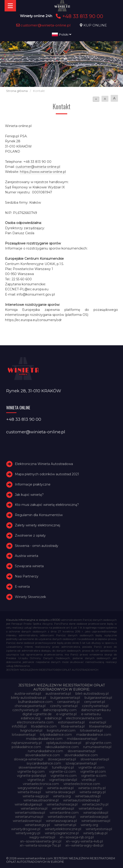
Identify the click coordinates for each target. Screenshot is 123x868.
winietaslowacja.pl (94, 817)
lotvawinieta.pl (91, 730)
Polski (62, 34)
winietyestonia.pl (99, 829)
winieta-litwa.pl (29, 792)
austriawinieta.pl (58, 694)
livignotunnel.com (61, 730)
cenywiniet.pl (95, 702)
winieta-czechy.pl (92, 788)
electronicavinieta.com (84, 718)
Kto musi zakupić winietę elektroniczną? (47, 505)
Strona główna (17, 91)
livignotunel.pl (31, 730)
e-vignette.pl (66, 714)
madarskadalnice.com (94, 735)
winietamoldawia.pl (30, 813)
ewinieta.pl (98, 722)
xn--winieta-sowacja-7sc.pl (40, 845)
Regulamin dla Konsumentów (39, 515)
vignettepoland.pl (63, 780)
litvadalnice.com (44, 726)
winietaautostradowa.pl (81, 800)
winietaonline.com (64, 813)
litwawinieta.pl (100, 726)
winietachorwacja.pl (62, 804)
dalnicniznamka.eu (96, 710)
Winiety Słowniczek (30, 597)
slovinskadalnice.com (81, 755)
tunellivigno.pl (63, 767)
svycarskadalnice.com (44, 763)
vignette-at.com (91, 767)
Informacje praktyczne (33, 484)
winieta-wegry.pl (93, 792)
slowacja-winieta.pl (29, 759)
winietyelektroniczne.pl (63, 829)
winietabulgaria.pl (28, 804)
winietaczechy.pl (95, 804)
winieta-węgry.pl (36, 796)
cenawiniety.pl (68, 702)
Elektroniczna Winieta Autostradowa (44, 464)
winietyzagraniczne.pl (62, 833)
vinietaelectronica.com (41, 784)
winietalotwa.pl (90, 808)
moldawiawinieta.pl (82, 739)
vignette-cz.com (62, 772)
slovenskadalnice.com (43, 755)
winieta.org (62, 796)
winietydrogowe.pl (26, 829)
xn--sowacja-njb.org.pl (77, 837)
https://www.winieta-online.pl (43, 172)
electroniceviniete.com (35, 722)
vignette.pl (36, 780)
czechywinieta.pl (95, 706)
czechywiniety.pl (25, 710)
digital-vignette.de (37, 714)
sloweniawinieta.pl (95, 759)
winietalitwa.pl (63, 808)
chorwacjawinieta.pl (30, 706)
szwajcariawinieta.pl (81, 763)
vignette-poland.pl (31, 776)
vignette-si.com (94, 776)
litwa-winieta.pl (73, 726)
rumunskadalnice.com (45, 751)
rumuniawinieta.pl (97, 747)
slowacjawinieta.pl (62, 759)
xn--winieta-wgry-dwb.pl (84, 845)
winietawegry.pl (37, 825)
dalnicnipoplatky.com (60, 710)
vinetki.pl (89, 780)
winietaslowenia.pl (27, 821)
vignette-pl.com (93, 772)
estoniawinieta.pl (71, 722)
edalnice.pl (53, 718)
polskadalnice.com (26, 747)
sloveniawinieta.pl (82, 751)
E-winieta (22, 587)
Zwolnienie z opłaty (30, 535)
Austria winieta (27, 556)
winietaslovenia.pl (62, 817)
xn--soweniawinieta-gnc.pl (41, 841)
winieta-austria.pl (60, 788)
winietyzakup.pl (95, 833)
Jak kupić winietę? (29, 495)
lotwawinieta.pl (24, 735)
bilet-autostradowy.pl (92, 694)
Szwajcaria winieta (29, 566)
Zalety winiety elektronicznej (37, 525)
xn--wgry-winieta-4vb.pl (84, 841)
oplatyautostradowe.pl (64, 743)
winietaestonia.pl (34, 808)
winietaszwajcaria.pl (61, 821)
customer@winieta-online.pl (43, 25)
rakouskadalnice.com (62, 747)
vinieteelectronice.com (82, 784)
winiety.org (89, 825)
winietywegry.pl (28, 833)
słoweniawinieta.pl (33, 767)
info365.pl (19, 726)
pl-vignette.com (99, 743)
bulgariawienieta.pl (65, 698)
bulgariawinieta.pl (98, 698)
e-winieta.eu (91, 714)
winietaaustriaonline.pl (41, 800)
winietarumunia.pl (29, 817)
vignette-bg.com (31, 772)
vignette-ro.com (64, 776)
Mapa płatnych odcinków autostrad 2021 (47, 474)
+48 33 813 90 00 (79, 16)
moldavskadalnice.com (44, 739)
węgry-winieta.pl (42, 837)
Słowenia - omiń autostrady (37, 546)
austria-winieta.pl (28, 694)
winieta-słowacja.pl (60, 792)
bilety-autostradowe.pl (28, 698)
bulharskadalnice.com (35, 702)
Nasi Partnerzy (27, 576)
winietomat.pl (65, 825)
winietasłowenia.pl (96, 821)
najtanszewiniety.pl (27, 743)
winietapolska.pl (96, 813)
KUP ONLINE (95, 25)
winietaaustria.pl (88, 796)
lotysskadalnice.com (56, 735)
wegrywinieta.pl (30, 788)
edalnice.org (31, 718)
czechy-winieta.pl (64, 706)
